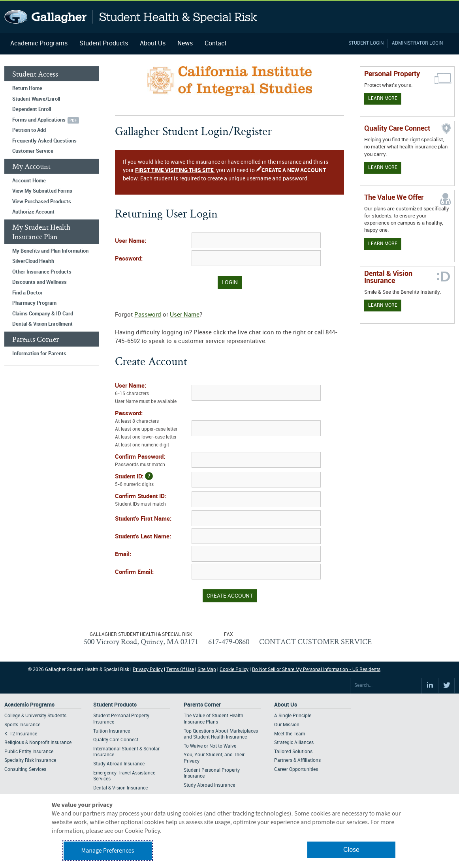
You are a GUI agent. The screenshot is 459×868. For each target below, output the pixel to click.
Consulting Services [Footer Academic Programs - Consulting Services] (25, 770)
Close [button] (351, 850)
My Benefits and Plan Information (50, 251)
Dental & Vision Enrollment (42, 324)
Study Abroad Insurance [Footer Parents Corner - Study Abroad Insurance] (209, 785)
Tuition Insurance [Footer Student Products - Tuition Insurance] (112, 731)
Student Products (104, 44)
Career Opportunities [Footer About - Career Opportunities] (296, 770)
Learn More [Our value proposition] (383, 244)
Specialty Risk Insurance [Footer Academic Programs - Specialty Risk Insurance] (30, 760)
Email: (123, 555)
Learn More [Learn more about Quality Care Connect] (383, 168)
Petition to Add (29, 130)
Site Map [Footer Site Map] (207, 670)
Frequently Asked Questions (44, 141)
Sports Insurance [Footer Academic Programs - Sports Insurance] (22, 725)
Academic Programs (39, 44)
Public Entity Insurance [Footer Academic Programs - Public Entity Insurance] (29, 752)
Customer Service (33, 151)
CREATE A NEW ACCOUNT (294, 170)
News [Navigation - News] (185, 44)
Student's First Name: (143, 519)
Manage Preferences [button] (108, 851)
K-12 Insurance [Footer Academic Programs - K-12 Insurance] (21, 734)
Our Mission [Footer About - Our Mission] (287, 725)
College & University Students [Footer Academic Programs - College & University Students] (35, 716)
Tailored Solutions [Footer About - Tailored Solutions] (293, 752)
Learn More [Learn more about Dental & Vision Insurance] (383, 305)
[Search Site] (386, 686)
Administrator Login (417, 43)
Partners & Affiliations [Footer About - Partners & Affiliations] (297, 760)
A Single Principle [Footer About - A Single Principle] (293, 716)
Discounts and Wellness (40, 282)
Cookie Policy (234, 670)
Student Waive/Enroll (36, 99)
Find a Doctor (27, 293)
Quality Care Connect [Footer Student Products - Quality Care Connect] (116, 740)
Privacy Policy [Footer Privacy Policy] (148, 670)
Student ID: (152, 480)
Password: (129, 259)
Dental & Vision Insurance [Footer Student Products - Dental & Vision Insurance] (120, 788)
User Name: (131, 241)
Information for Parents (39, 354)
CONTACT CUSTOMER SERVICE (315, 641)
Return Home (27, 88)
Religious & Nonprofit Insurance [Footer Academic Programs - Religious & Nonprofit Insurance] (38, 743)
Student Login (366, 43)
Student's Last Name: (143, 537)
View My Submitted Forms (42, 191)
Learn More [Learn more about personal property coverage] (383, 98)
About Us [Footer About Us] (286, 705)
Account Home (29, 181)
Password (148, 315)
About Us (153, 44)
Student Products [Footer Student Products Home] (115, 705)
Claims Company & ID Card (43, 314)
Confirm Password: (152, 461)
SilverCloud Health (33, 261)
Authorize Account (33, 212)
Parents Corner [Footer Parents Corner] (202, 705)
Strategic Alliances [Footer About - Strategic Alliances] (294, 743)
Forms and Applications (39, 120)
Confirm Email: (134, 572)
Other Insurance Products (42, 272)
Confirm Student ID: (152, 501)
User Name (185, 315)
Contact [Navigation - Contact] (215, 44)
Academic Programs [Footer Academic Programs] (29, 705)
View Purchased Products (42, 202)
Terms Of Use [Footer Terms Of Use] (180, 670)
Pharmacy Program (34, 303)
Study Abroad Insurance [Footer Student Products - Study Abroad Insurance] (119, 764)
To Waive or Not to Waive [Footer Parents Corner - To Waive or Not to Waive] (210, 746)
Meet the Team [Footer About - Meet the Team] (290, 734)
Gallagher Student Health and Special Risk (131, 17)
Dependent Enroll (32, 109)
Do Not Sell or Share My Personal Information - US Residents (316, 670)
